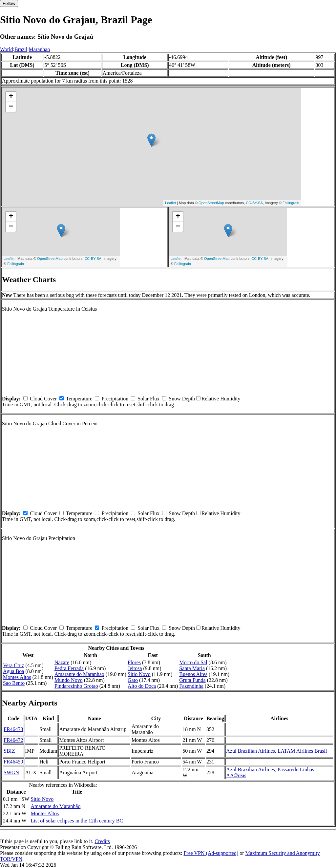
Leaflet (170, 203)
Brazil (21, 49)
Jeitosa (135, 668)
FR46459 (13, 762)
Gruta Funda (192, 680)
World (7, 49)
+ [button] (11, 97)
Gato (133, 680)
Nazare (62, 662)
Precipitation (115, 399)
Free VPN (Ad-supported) (211, 853)
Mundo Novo (69, 680)
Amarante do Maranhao (79, 674)
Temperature (79, 399)
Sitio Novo (139, 674)
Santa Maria (192, 668)
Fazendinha (191, 686)
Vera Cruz (13, 665)
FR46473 (13, 729)
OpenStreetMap (211, 203)
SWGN (11, 772)
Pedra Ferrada (69, 668)
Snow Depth (182, 399)
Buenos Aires (193, 674)
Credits (102, 841)
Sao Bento (14, 683)
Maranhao (40, 49)
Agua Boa (13, 671)
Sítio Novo (42, 799)
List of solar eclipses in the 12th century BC (77, 821)
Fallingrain (291, 203)
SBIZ (9, 751)
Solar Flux (148, 399)
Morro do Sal (193, 662)
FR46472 (13, 740)
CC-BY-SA (254, 203)
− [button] (11, 107)
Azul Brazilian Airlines (250, 751)
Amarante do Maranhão (55, 806)
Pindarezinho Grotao (76, 686)
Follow (9, 3)
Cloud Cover (43, 399)
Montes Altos (17, 677)
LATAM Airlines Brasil (302, 751)
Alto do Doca (142, 686)
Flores (134, 662)
